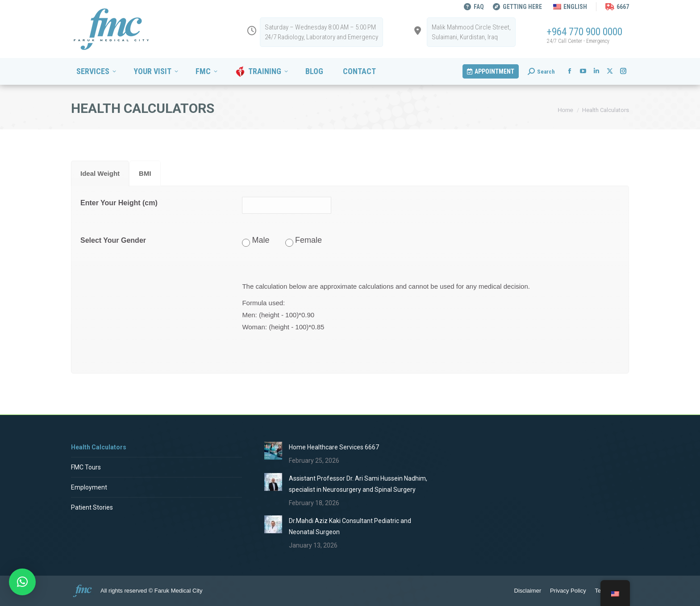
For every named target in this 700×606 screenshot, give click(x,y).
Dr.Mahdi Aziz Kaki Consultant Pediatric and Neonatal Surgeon (350, 526)
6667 (617, 7)
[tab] (100, 173)
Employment (89, 487)
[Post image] (273, 451)
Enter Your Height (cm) (119, 203)
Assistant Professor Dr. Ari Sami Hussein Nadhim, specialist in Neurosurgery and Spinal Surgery (358, 484)
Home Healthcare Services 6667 (334, 447)
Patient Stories (92, 507)
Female (308, 240)
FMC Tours (86, 467)
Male (261, 240)
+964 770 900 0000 (585, 32)
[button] (22, 582)
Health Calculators (99, 447)
